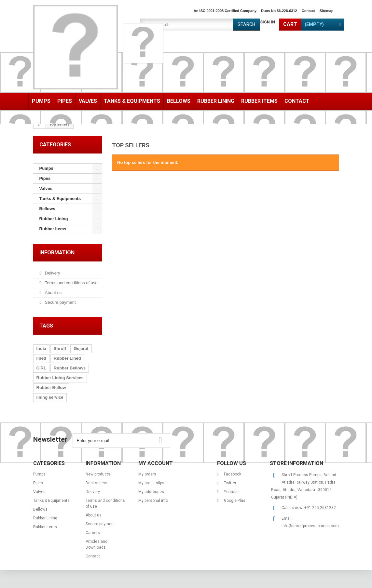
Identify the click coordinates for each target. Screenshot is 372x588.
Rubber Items (259, 101)
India (41, 348)
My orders (147, 474)
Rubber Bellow (51, 388)
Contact (297, 101)
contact (308, 11)
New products (98, 474)
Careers (93, 533)
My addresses (151, 492)
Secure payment (60, 302)
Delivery (52, 273)
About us (53, 293)
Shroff (60, 348)
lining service (50, 397)
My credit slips (151, 483)
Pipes (65, 101)
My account (156, 463)
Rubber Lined (67, 358)
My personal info (153, 501)
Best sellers (96, 483)
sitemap (327, 11)
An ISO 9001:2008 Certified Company (225, 11)
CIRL (41, 368)
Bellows (179, 101)
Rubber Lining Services (60, 378)
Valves (88, 101)
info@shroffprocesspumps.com (310, 526)
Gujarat (81, 348)
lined (41, 358)
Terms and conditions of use (70, 283)
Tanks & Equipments (132, 101)
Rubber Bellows (70, 368)
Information (57, 253)
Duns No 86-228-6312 (279, 11)
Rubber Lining (216, 101)
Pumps (41, 101)
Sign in (268, 22)
